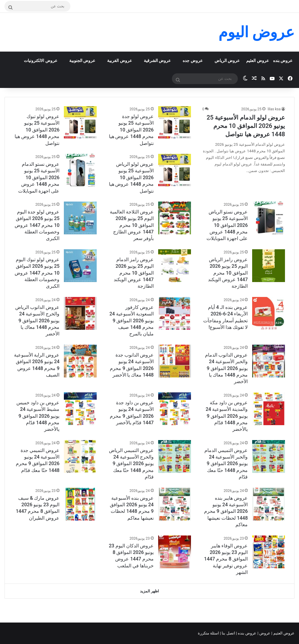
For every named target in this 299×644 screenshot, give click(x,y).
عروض (265, 633)
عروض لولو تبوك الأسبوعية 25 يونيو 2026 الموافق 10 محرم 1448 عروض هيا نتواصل (37, 130)
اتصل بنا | (228, 633)
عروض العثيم (257, 61)
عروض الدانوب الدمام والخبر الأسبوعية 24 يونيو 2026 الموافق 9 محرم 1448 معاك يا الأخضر (226, 368)
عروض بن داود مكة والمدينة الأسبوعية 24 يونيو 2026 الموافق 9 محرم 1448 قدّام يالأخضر (227, 416)
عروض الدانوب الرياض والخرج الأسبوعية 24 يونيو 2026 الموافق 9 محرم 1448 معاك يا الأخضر (37, 321)
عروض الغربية (119, 61)
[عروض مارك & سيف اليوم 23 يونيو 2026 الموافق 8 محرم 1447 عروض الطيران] (80, 504)
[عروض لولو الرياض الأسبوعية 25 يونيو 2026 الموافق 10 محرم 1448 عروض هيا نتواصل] (175, 170)
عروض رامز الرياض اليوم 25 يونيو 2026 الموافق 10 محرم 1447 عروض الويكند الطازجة (228, 273)
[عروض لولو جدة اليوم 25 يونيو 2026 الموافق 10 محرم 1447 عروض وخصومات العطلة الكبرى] (80, 218)
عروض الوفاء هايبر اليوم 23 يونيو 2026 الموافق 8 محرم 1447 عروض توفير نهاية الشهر (226, 559)
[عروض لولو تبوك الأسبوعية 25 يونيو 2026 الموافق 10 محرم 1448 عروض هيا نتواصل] (80, 123)
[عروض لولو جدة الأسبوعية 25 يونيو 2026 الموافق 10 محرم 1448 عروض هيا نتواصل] (175, 123)
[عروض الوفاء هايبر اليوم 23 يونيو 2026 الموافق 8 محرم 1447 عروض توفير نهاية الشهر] (269, 552)
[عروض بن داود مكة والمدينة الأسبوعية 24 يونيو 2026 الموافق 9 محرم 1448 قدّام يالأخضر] (269, 409)
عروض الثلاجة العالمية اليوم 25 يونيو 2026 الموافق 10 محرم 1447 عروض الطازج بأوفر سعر (132, 225)
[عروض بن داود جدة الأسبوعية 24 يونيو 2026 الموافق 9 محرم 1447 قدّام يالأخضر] (175, 409)
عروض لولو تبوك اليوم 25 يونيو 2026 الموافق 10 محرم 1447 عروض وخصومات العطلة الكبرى (37, 273)
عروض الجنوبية (82, 61)
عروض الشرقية (157, 61)
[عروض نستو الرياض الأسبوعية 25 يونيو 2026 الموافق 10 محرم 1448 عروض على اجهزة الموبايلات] (269, 218)
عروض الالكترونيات (40, 61)
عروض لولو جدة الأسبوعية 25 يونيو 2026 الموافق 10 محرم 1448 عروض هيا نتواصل (131, 130)
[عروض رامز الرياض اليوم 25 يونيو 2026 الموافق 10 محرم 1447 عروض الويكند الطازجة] (269, 266)
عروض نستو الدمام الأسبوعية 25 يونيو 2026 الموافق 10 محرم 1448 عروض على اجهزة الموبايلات (39, 178)
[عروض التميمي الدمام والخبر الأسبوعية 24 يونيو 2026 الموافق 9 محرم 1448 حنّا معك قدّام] (269, 456)
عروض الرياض (227, 61)
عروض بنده (283, 61)
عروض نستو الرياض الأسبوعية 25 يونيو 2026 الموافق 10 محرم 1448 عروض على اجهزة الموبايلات (227, 225)
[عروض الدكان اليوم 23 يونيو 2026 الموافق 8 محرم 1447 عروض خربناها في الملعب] (175, 552)
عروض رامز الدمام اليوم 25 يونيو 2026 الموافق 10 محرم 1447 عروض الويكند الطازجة (134, 273)
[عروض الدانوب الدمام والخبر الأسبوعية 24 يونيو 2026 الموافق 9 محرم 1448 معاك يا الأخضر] (269, 361)
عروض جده (192, 61)
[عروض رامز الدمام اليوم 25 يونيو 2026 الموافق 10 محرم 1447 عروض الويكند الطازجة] (175, 266)
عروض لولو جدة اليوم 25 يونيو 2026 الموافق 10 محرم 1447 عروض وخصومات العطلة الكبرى (37, 225)
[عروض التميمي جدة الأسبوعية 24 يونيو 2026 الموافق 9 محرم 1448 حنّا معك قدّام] (80, 456)
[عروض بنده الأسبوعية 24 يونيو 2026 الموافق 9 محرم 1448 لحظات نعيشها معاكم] (175, 504)
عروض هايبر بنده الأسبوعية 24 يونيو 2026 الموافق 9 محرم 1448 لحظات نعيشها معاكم (226, 511)
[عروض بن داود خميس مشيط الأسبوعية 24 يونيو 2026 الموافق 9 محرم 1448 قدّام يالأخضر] (80, 409)
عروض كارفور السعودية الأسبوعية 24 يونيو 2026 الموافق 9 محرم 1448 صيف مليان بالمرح (132, 321)
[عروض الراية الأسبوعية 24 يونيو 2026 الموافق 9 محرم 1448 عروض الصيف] (80, 361)
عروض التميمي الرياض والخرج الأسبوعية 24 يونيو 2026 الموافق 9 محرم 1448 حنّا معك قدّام (131, 464)
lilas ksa (274, 109)
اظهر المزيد (149, 591)
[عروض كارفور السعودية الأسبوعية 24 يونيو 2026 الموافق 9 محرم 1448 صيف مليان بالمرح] (175, 313)
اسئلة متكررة (209, 633)
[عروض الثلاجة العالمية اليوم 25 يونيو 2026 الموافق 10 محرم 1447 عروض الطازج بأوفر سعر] (175, 218)
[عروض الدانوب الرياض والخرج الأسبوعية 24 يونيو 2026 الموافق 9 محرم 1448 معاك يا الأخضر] (80, 313)
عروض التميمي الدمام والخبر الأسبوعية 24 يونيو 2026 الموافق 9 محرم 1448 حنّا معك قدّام (226, 464)
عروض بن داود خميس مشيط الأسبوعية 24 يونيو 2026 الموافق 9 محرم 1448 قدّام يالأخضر (38, 416)
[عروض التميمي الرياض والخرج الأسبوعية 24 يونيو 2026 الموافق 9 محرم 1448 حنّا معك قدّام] (175, 456)
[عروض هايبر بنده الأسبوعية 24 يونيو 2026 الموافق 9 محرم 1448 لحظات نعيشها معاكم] (269, 504)
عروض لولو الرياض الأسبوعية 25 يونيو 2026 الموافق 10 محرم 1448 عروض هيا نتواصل (131, 178)
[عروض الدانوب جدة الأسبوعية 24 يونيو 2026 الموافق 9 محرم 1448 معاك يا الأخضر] (175, 361)
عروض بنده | (247, 633)
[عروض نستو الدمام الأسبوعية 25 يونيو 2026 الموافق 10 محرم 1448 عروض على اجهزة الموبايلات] (80, 170)
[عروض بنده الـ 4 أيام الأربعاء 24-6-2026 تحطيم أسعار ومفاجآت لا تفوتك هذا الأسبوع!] (269, 313)
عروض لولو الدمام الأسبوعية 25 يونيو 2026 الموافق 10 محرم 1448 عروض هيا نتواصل (246, 126)
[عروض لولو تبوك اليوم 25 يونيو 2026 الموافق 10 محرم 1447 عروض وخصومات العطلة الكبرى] (80, 266)
